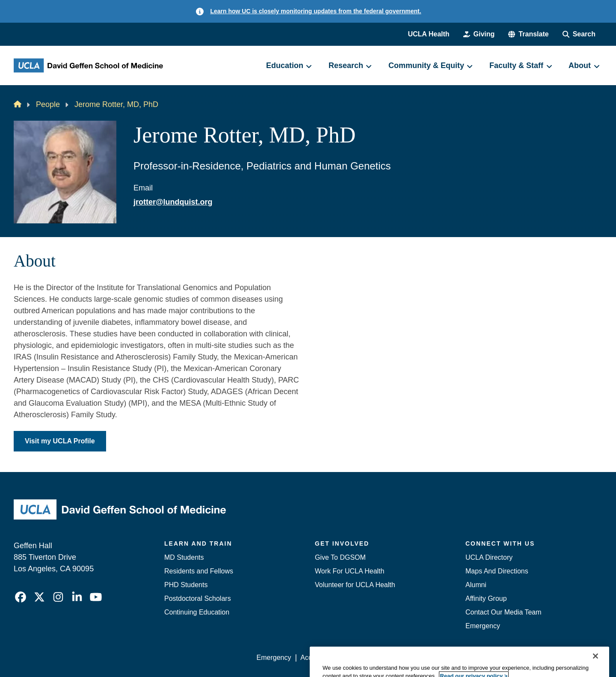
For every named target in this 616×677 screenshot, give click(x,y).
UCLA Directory (489, 557)
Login (521, 658)
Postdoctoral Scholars (198, 598)
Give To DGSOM (340, 557)
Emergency (483, 626)
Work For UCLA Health (349, 571)
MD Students (184, 557)
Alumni (476, 585)
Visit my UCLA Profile (60, 441)
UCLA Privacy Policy (378, 658)
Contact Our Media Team (503, 612)
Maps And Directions (497, 571)
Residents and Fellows (199, 571)
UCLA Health (428, 34)
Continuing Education (197, 612)
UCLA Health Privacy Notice (461, 658)
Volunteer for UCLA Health (355, 585)
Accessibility (319, 658)
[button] (528, 34)
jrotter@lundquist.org (173, 202)
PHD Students (186, 585)
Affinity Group (486, 598)
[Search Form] (579, 34)
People (48, 104)
